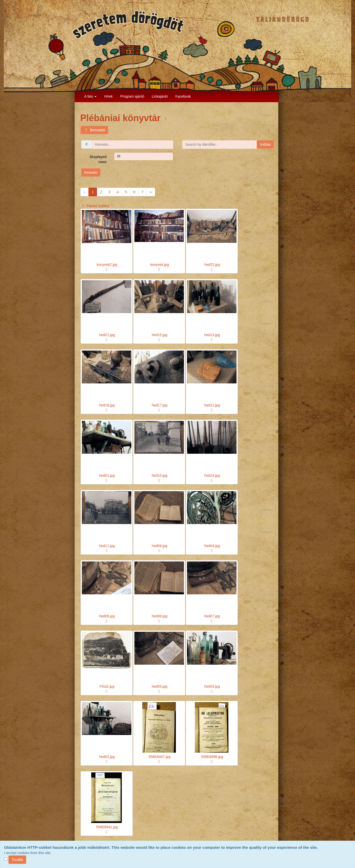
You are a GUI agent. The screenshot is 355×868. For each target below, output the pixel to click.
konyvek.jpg (160, 265)
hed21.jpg (107, 335)
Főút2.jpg (107, 686)
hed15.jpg (160, 335)
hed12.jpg (212, 405)
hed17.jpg (160, 405)
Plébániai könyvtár (122, 118)
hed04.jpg (212, 546)
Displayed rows (98, 159)
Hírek (108, 96)
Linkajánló (160, 96)
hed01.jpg (107, 475)
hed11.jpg (107, 546)
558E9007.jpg (159, 757)
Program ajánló (132, 96)
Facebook (183, 96)
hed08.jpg (160, 616)
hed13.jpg (212, 335)
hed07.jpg (212, 616)
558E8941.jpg (107, 827)
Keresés (91, 172)
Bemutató (94, 130)
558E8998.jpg (212, 757)
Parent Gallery (95, 206)
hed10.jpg (160, 475)
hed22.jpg (212, 265)
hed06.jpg (107, 616)
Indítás (265, 144)
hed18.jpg (107, 405)
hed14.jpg (212, 475)
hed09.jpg (160, 546)
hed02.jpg (107, 757)
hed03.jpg (212, 686)
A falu (91, 96)
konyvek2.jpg (107, 265)
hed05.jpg (160, 686)
